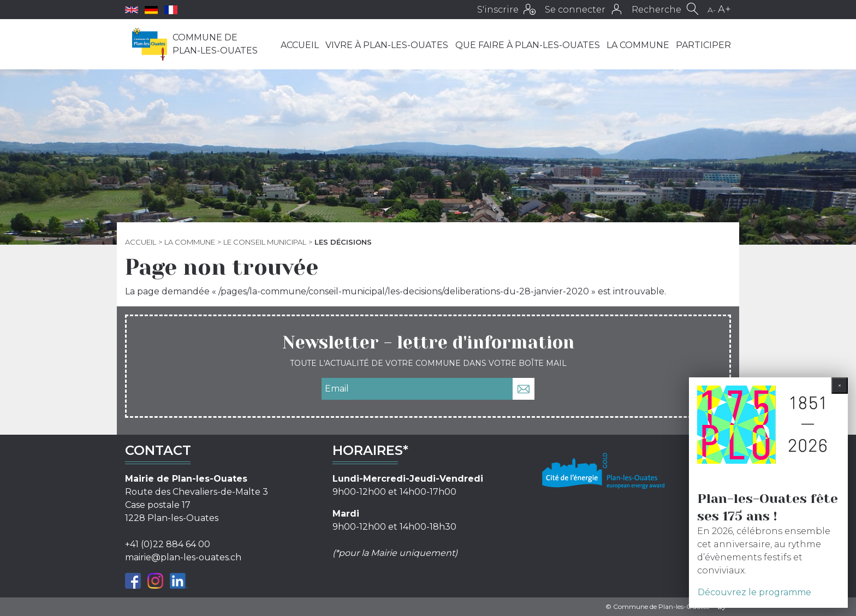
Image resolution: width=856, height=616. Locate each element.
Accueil (300, 45)
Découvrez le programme (754, 592)
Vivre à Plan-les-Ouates (387, 45)
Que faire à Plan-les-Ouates (528, 45)
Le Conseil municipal (265, 242)
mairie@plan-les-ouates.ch (183, 557)
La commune (638, 45)
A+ (724, 9)
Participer (703, 45)
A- (712, 10)
